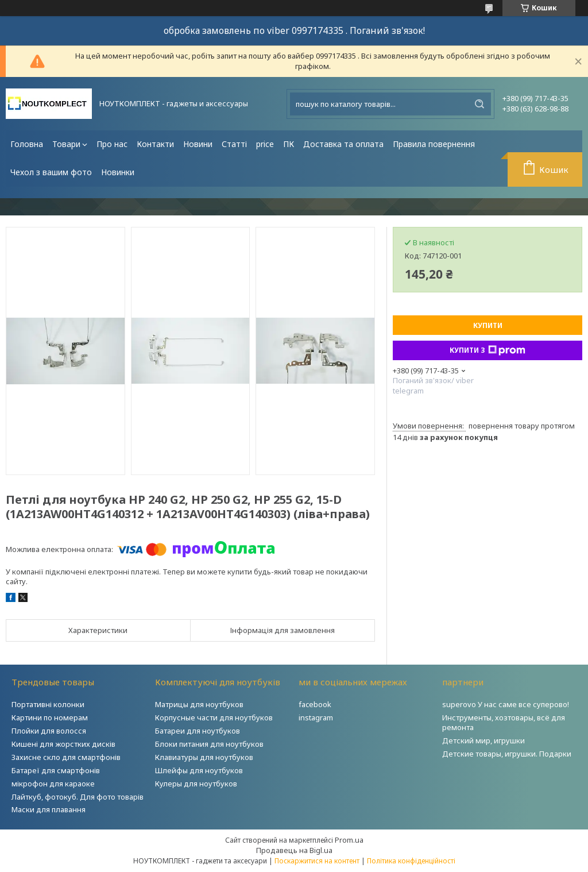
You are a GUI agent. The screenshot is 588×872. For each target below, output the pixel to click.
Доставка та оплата (343, 144)
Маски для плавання (49, 809)
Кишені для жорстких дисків (63, 744)
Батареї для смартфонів (56, 770)
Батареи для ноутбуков (198, 731)
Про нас (112, 144)
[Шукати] (479, 104)
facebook (315, 704)
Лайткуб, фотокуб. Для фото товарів (78, 797)
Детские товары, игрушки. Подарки (507, 754)
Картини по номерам (50, 717)
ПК (289, 144)
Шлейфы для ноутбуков (199, 770)
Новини (198, 144)
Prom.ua (349, 840)
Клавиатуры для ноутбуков (204, 757)
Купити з (488, 350)
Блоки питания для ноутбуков (209, 744)
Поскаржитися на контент (317, 861)
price (265, 144)
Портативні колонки (48, 704)
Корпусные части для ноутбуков (214, 717)
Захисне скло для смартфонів (66, 757)
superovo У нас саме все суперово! (506, 704)
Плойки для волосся (49, 731)
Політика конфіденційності (411, 861)
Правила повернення (434, 144)
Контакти (155, 144)
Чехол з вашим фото (51, 172)
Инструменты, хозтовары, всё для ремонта (504, 722)
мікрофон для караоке (53, 784)
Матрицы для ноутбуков (199, 704)
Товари (66, 144)
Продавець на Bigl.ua (294, 850)
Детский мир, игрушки (483, 740)
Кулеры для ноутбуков (196, 784)
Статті (234, 144)
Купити (488, 325)
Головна (27, 144)
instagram (316, 717)
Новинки (118, 172)
